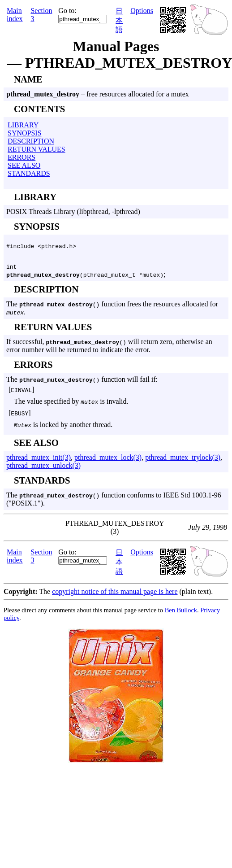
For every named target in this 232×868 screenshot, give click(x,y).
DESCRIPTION (31, 141)
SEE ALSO (24, 165)
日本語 (119, 20)
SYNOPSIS (25, 133)
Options (142, 11)
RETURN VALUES (37, 149)
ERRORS (21, 157)
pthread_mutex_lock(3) (108, 460)
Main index (15, 15)
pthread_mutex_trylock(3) (183, 460)
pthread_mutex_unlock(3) (43, 468)
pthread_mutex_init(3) (39, 460)
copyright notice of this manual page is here (115, 594)
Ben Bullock (181, 613)
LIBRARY (23, 125)
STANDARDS (29, 173)
